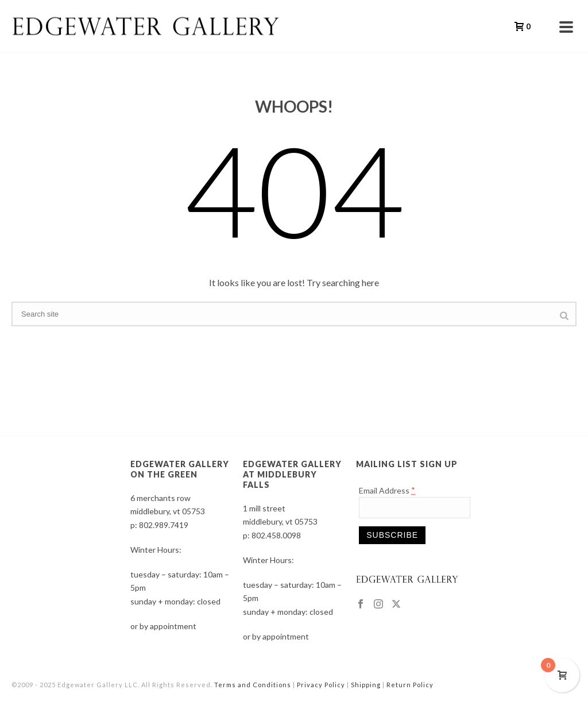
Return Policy (410, 685)
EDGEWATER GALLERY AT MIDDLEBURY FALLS (292, 474)
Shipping (366, 685)
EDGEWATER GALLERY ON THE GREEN (180, 469)
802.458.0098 (276, 535)
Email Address (387, 490)
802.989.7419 (164, 525)
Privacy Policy (321, 685)
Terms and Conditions (253, 685)
